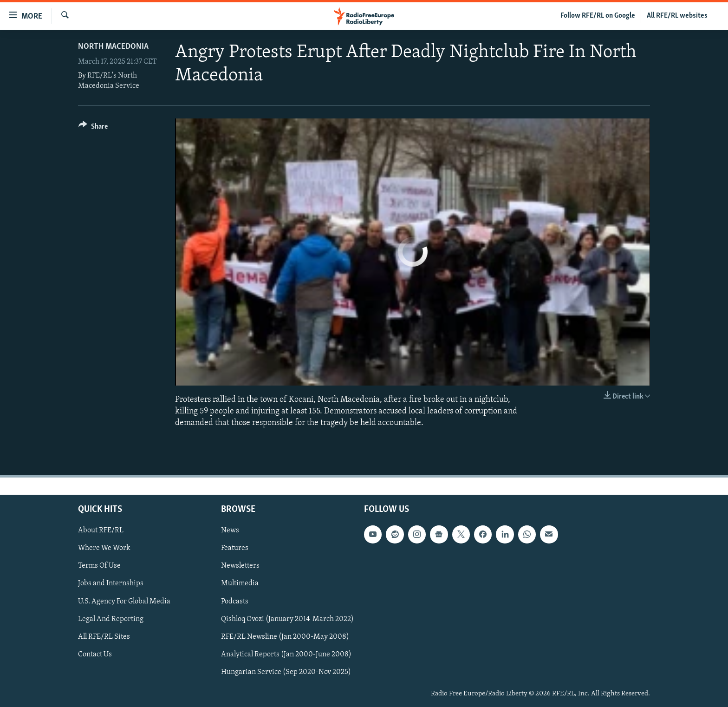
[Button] (93, 128)
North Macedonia (113, 47)
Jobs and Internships (111, 583)
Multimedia (240, 583)
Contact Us (95, 654)
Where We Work (104, 548)
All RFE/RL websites (677, 16)
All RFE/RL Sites (104, 636)
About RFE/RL (101, 530)
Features (235, 548)
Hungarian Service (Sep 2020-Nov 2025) (286, 672)
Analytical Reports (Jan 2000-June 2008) (286, 654)
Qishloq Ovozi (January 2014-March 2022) (287, 619)
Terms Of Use (99, 566)
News (230, 530)
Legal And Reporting (111, 619)
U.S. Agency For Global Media (124, 601)
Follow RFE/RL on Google (598, 16)
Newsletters (240, 566)
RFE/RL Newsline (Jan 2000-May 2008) (285, 636)
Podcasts (235, 601)
